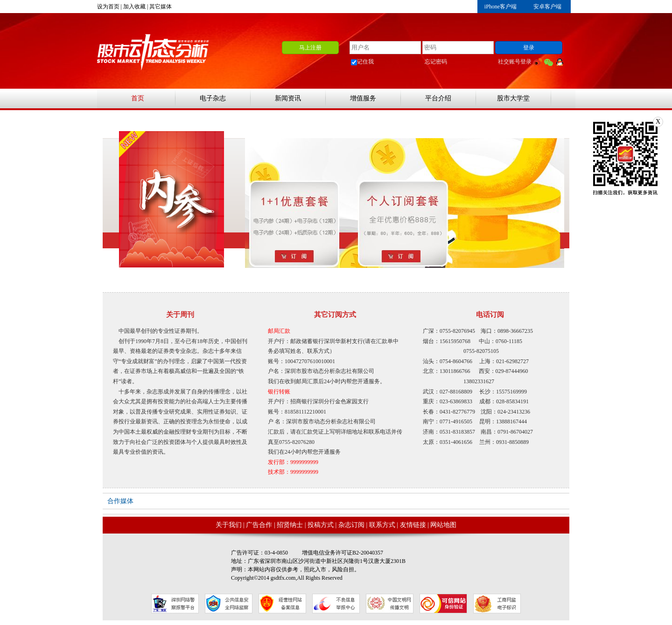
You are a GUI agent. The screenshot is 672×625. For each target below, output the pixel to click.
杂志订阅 (351, 525)
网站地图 (443, 525)
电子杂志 (213, 98)
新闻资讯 (288, 98)
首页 (138, 98)
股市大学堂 (513, 98)
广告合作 (259, 525)
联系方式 (382, 525)
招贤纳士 (290, 525)
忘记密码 (436, 62)
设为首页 (108, 7)
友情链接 (413, 525)
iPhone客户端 (500, 7)
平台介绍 (438, 98)
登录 (529, 48)
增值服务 (363, 98)
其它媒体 (161, 7)
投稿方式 (321, 525)
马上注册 (310, 48)
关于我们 (229, 525)
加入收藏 (134, 7)
